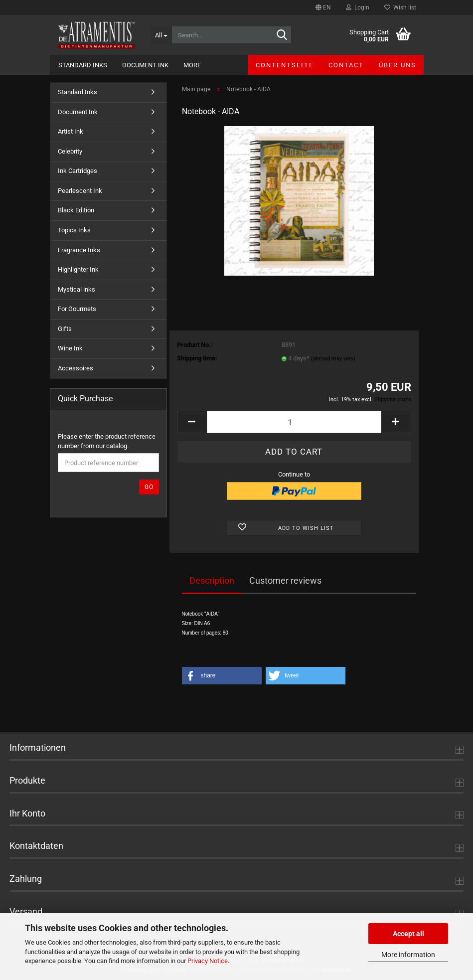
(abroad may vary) (333, 359)
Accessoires (76, 368)
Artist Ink (71, 131)
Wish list (400, 7)
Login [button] (358, 7)
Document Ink (145, 65)
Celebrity (70, 151)
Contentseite (285, 65)
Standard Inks (83, 65)
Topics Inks (74, 230)
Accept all (408, 934)
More (192, 65)
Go (149, 487)
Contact (346, 65)
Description (212, 580)
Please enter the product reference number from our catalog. (107, 441)
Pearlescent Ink (80, 191)
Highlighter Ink (78, 269)
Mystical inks (77, 289)
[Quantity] (294, 422)
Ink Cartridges (78, 171)
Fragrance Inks (79, 250)
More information (408, 955)
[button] (323, 7)
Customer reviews (285, 580)
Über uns (397, 65)
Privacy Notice (208, 961)
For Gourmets (77, 309)
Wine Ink (70, 348)
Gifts (65, 329)
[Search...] (161, 35)
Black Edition (76, 210)
